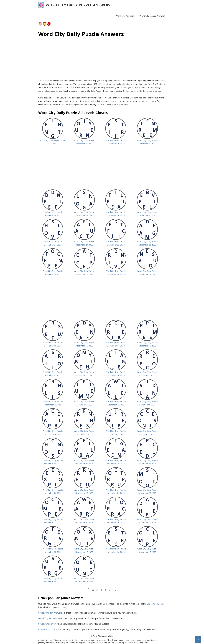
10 (115, 590)
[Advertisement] (102, 58)
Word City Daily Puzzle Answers (78, 5)
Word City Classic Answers (152, 16)
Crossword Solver (156, 604)
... (110, 590)
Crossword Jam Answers (50, 613)
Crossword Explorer (48, 629)
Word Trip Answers (48, 618)
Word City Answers (125, 16)
